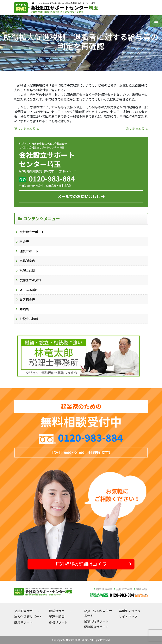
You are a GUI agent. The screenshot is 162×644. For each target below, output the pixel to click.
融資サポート (29, 251)
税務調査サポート (96, 627)
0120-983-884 (90, 437)
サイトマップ (128, 616)
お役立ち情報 (29, 319)
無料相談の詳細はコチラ (93, 564)
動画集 (24, 309)
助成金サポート (60, 611)
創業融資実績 (103, 589)
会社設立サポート (32, 232)
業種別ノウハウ (130, 611)
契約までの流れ (30, 280)
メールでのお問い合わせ (81, 196)
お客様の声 (27, 299)
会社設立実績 (123, 589)
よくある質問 (29, 290)
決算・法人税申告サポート (98, 613)
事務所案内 (27, 261)
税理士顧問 (27, 270)
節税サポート (58, 622)
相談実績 (140, 589)
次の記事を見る (137, 129)
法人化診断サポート (28, 616)
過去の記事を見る (27, 129)
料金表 (24, 241)
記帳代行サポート (96, 621)
